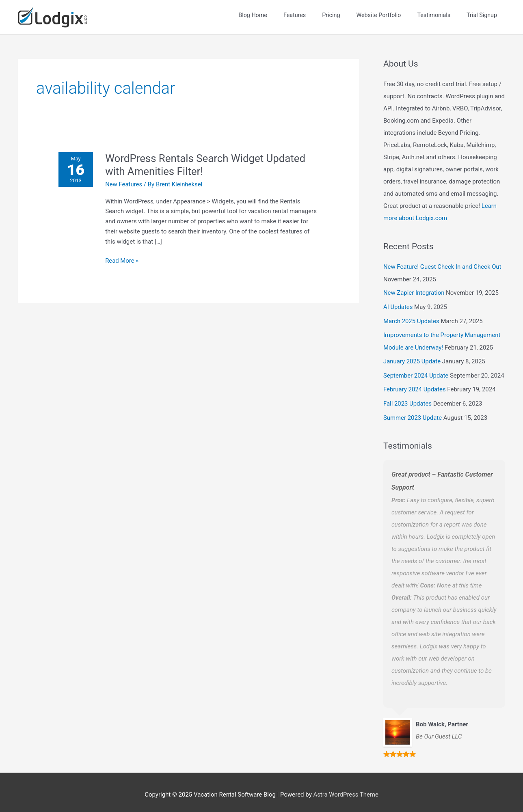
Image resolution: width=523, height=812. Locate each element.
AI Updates (398, 305)
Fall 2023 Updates (408, 400)
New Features (124, 184)
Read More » (122, 259)
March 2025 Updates (412, 319)
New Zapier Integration (414, 291)
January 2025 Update (412, 358)
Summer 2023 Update (413, 413)
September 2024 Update (416, 372)
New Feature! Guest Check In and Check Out (443, 266)
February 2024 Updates (415, 386)
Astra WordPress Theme (346, 790)
